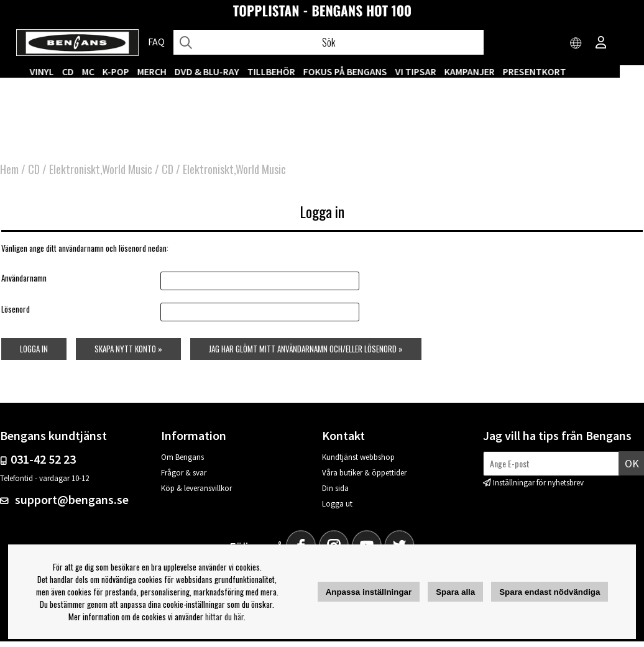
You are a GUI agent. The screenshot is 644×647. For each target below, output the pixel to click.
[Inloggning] (601, 44)
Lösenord (14, 314)
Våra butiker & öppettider (364, 478)
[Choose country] (576, 44)
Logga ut (337, 509)
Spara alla (455, 592)
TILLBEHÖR (296, 71)
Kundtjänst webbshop (358, 463)
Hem (9, 174)
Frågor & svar (184, 478)
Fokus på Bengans (370, 71)
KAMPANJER (494, 71)
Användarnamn (23, 283)
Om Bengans (182, 463)
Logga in (33, 354)
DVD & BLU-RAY (231, 71)
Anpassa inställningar (369, 592)
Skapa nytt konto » (128, 354)
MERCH (176, 71)
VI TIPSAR (440, 71)
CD (92, 71)
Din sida (335, 494)
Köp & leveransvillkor (196, 494)
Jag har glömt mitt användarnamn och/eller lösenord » (306, 354)
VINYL (66, 71)
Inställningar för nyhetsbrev (538, 488)
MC (113, 71)
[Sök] (328, 42)
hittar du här (224, 617)
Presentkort (559, 71)
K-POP (140, 71)
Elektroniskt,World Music (101, 174)
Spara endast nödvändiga (550, 592)
